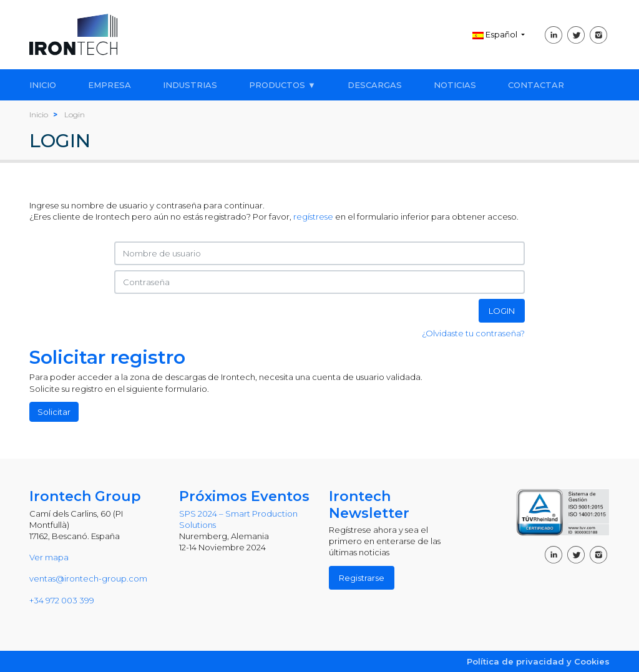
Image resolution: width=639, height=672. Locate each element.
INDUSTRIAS (190, 85)
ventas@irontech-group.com (88, 578)
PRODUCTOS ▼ (282, 85)
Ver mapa (49, 557)
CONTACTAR (536, 85)
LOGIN (502, 311)
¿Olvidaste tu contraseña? (473, 333)
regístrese (313, 217)
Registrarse (362, 578)
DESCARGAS (375, 85)
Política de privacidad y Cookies (538, 661)
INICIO (43, 85)
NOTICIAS (455, 85)
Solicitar (54, 412)
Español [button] (496, 34)
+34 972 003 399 (62, 600)
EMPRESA (110, 85)
